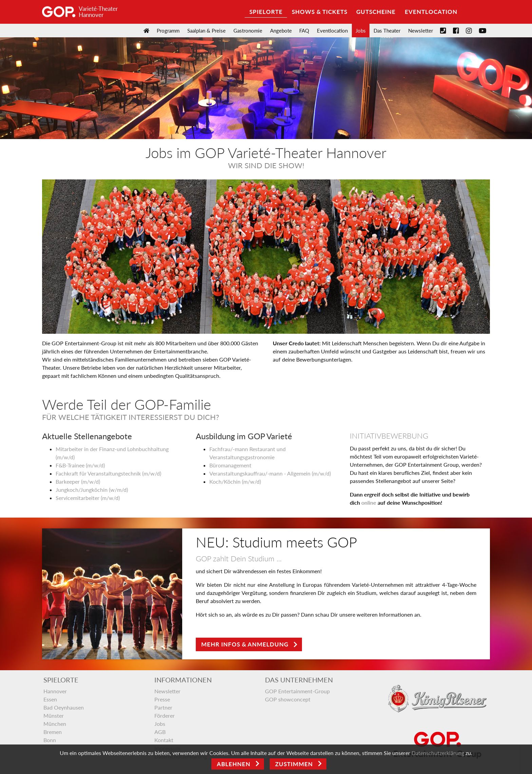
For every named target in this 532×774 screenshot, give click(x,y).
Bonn (50, 740)
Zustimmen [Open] (294, 764)
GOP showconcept (288, 699)
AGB (160, 732)
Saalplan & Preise (206, 31)
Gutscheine (376, 12)
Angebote (281, 31)
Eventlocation (431, 12)
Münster (54, 715)
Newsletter (421, 31)
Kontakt (164, 740)
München (55, 724)
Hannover (55, 691)
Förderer (165, 715)
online (369, 502)
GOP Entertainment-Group (297, 691)
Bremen (53, 732)
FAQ (304, 31)
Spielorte (266, 12)
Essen (50, 699)
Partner (163, 707)
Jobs (361, 31)
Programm (168, 31)
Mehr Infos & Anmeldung (245, 644)
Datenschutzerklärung (438, 753)
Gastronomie (248, 31)
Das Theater (387, 31)
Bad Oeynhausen (64, 707)
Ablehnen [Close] (234, 764)
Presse (162, 699)
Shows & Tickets (320, 12)
